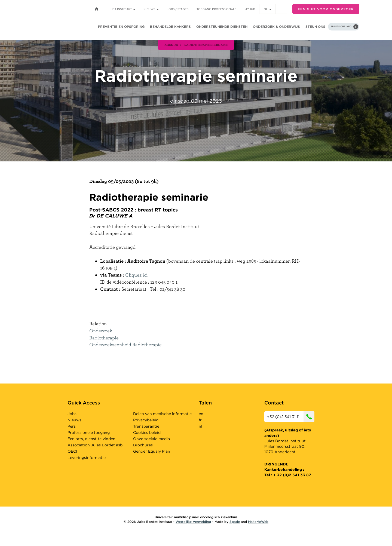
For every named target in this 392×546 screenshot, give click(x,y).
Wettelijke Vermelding (193, 522)
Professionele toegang (89, 432)
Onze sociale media (151, 439)
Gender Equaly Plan (152, 451)
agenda (171, 45)
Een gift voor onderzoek (326, 9)
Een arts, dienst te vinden (91, 439)
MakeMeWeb (258, 522)
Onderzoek (101, 331)
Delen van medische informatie (162, 414)
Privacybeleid (146, 420)
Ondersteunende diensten (222, 27)
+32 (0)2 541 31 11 (291, 417)
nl (267, 9)
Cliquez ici (136, 275)
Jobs (72, 414)
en (201, 414)
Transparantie (146, 426)
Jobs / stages (178, 9)
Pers (72, 426)
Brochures (143, 445)
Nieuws (151, 9)
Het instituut (123, 9)
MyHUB (250, 9)
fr (200, 420)
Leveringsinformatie (87, 458)
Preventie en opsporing (121, 27)
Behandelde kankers (170, 27)
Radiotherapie (104, 338)
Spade (235, 522)
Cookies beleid (147, 432)
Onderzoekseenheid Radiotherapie (125, 344)
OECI (72, 451)
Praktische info (341, 26)
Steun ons (315, 27)
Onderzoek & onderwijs (276, 27)
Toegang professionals (216, 9)
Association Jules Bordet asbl (96, 445)
